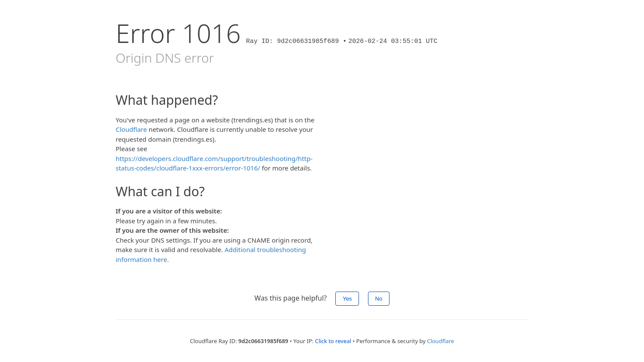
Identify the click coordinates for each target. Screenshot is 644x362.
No (379, 299)
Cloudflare (131, 129)
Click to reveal (333, 341)
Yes (347, 299)
